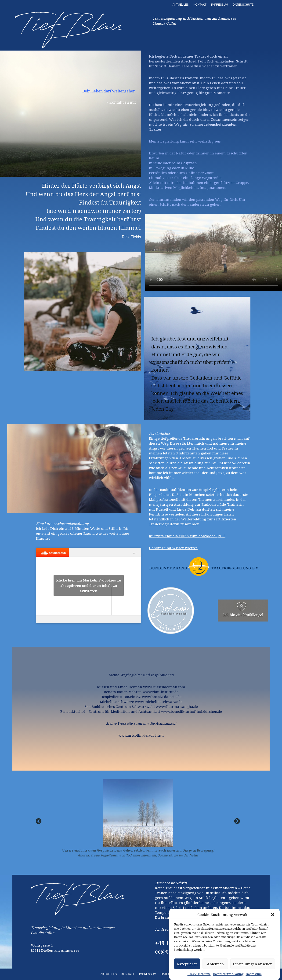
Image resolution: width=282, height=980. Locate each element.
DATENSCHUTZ (243, 5)
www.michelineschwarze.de (159, 702)
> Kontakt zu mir (121, 102)
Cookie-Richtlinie (199, 974)
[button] (273, 915)
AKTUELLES (181, 5)
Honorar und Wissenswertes (173, 548)
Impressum (254, 974)
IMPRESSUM (220, 5)
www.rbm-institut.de (161, 692)
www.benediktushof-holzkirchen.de (192, 711)
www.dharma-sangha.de (177, 706)
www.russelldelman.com (164, 687)
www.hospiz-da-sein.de (162, 697)
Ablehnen (215, 964)
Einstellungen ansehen (253, 964)
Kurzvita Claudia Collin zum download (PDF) (187, 536)
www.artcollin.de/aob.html (141, 735)
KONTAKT (200, 5)
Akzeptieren (187, 964)
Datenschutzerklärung (228, 974)
